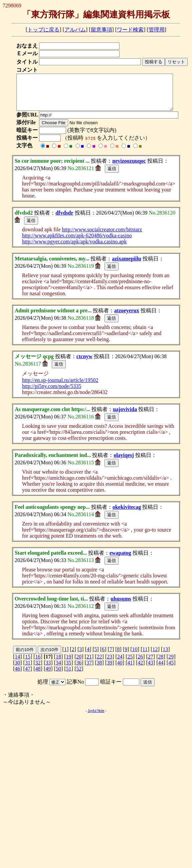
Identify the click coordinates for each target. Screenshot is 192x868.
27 (151, 664)
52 (79, 676)
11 (145, 656)
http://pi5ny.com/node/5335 (52, 393)
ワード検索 (130, 30)
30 (17, 670)
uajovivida (125, 416)
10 (135, 656)
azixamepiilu (126, 266)
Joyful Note (96, 718)
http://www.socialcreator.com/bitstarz (102, 236)
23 (110, 664)
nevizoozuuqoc (129, 168)
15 (28, 664)
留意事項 (102, 30)
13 (165, 656)
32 (38, 670)
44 (161, 670)
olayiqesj (124, 462)
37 (89, 670)
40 (120, 670)
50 (58, 676)
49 (48, 676)
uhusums (121, 606)
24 (120, 664)
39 (110, 670)
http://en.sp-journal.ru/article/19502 (60, 387)
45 (171, 670)
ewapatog (120, 560)
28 (161, 664)
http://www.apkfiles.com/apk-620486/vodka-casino (77, 243)
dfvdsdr (64, 220)
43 (151, 670)
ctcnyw (84, 363)
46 (17, 676)
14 (17, 664)
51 (69, 676)
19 (69, 664)
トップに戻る (43, 30)
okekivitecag (127, 514)
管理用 (157, 30)
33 (48, 670)
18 (58, 664)
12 (155, 656)
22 (100, 664)
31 (28, 670)
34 (58, 670)
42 (140, 670)
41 (130, 670)
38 (100, 670)
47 (28, 676)
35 (69, 670)
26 (140, 664)
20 (79, 664)
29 (171, 664)
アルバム (75, 30)
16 (38, 664)
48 (38, 676)
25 (130, 664)
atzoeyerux (127, 318)
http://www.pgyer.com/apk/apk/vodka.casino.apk (74, 249)
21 (89, 664)
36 (79, 670)
